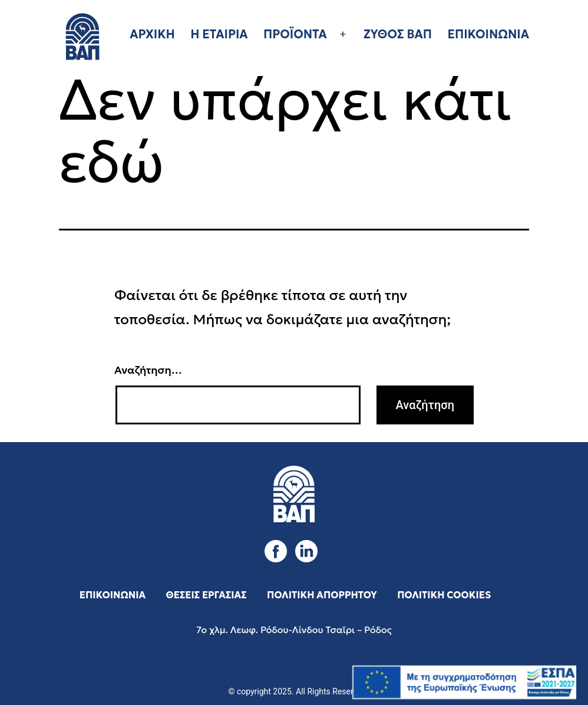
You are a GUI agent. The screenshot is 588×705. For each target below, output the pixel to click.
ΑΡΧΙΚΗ (152, 34)
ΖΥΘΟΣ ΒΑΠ (398, 34)
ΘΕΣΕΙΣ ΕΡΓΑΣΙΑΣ (207, 595)
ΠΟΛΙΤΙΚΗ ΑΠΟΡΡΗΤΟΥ (322, 595)
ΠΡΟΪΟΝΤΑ (295, 34)
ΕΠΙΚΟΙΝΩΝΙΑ (488, 34)
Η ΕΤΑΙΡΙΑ (219, 34)
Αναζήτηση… (148, 370)
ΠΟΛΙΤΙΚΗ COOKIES (444, 595)
